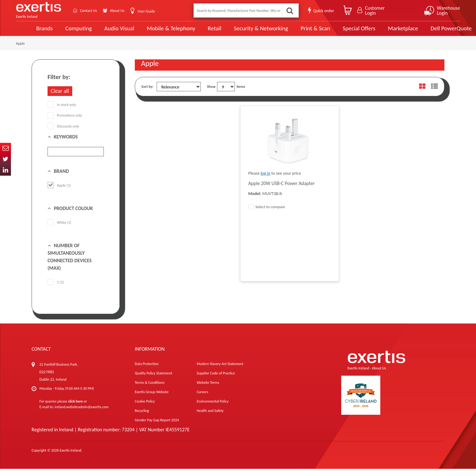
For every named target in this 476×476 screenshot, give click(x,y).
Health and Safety (210, 418)
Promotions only (65, 123)
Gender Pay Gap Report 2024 (157, 427)
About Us (123, 10)
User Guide (154, 11)
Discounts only (63, 133)
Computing (65, 32)
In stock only (62, 112)
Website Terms (208, 390)
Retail (199, 32)
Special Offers (342, 32)
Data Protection (147, 371)
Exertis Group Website (152, 399)
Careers (203, 399)
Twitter (5, 159)
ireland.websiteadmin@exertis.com (82, 414)
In (5, 170)
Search (289, 10)
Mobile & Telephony (156, 32)
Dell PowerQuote (434, 32)
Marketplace (386, 32)
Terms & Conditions (150, 390)
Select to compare (267, 214)
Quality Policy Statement (153, 380)
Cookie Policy (145, 408)
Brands (30, 32)
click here (76, 408)
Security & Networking (245, 32)
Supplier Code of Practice (216, 380)
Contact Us (91, 10)
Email (5, 148)
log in (265, 180)
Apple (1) (59, 193)
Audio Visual (105, 32)
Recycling (142, 418)
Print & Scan (299, 32)
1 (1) (56, 289)
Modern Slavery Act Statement (220, 371)
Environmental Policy (213, 408)
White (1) (59, 230)
